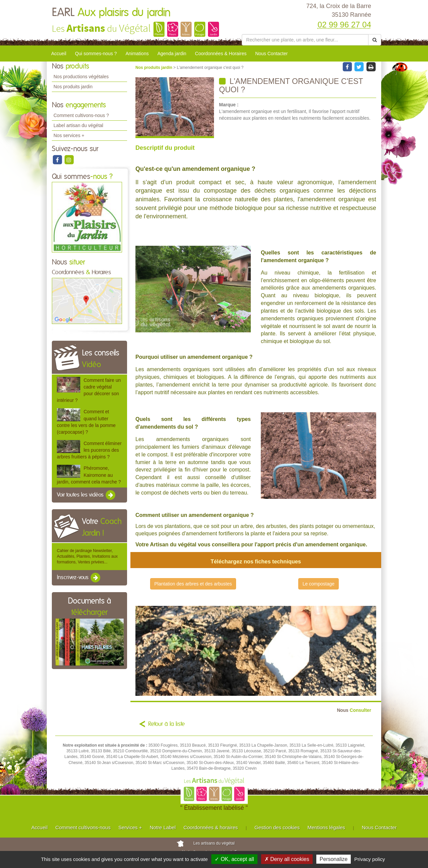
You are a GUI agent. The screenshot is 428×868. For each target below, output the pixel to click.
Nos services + (69, 135)
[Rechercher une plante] (305, 40)
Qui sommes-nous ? (96, 53)
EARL (111, 13)
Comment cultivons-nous (83, 827)
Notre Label (163, 827)
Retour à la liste (167, 724)
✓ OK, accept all (234, 859)
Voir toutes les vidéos (87, 495)
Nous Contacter (271, 53)
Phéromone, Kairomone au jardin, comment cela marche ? (89, 475)
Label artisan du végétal (78, 125)
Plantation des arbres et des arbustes (193, 584)
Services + (130, 827)
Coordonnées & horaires (211, 827)
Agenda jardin (172, 53)
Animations (137, 53)
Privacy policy (370, 859)
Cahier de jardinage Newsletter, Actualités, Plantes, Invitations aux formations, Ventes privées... (87, 556)
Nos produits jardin (73, 87)
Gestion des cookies (277, 827)
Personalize (334, 859)
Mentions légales (327, 827)
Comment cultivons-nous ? (81, 115)
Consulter (354, 710)
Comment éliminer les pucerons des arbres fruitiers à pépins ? (89, 450)
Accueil (59, 53)
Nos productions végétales (81, 77)
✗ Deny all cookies (287, 859)
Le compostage (319, 584)
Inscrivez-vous (79, 578)
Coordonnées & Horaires (221, 53)
